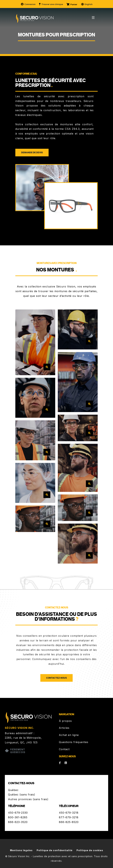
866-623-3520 (18, 822)
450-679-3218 (69, 813)
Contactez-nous (56, 678)
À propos (65, 721)
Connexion (28, 4)
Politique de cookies (90, 850)
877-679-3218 (69, 817)
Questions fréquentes (74, 742)
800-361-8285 (18, 817)
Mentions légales (21, 850)
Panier (72, 4)
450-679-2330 (18, 813)
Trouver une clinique (51, 4)
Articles (64, 728)
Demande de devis (32, 153)
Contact (64, 749)
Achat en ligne (69, 735)
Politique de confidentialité (55, 850)
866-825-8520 (69, 822)
